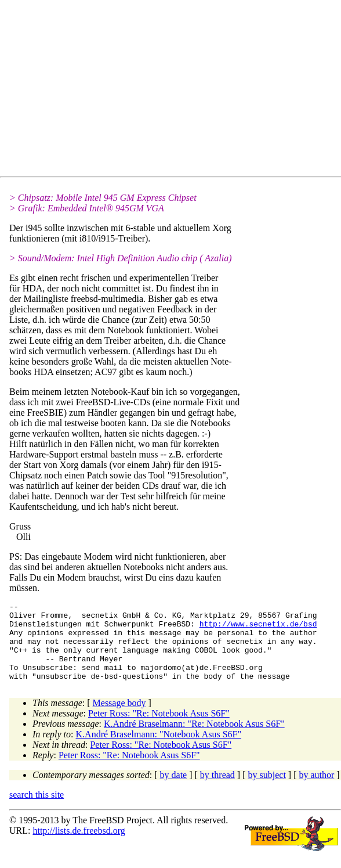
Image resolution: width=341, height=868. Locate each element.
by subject (267, 790)
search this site (37, 810)
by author (316, 790)
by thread (217, 790)
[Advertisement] (175, 91)
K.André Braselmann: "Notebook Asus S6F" (159, 750)
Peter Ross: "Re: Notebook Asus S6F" (159, 729)
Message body (119, 718)
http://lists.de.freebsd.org (79, 846)
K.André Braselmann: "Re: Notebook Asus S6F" (194, 739)
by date (174, 790)
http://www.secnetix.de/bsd (258, 629)
